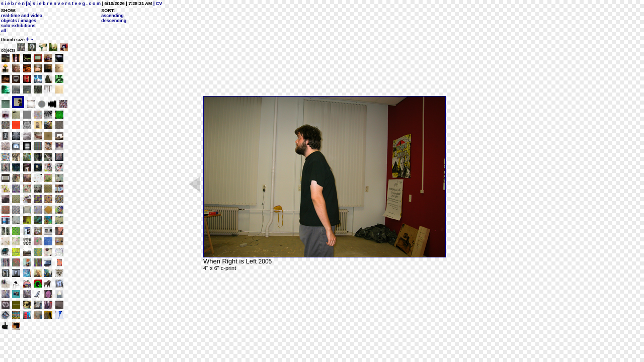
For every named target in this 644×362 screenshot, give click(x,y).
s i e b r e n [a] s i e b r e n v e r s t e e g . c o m (51, 4)
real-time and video (22, 16)
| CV (157, 4)
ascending (112, 16)
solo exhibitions (18, 26)
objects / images (19, 21)
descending (114, 21)
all (4, 31)
